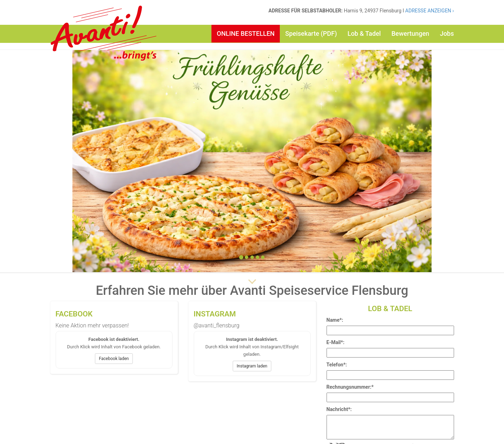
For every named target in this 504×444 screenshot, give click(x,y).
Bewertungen (410, 33)
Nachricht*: (339, 409)
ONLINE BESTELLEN (246, 33)
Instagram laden (252, 366)
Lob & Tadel (364, 33)
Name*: (335, 320)
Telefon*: (337, 365)
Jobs (447, 33)
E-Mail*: (336, 342)
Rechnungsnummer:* (350, 387)
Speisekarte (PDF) (311, 33)
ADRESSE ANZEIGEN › (429, 11)
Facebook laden (114, 359)
